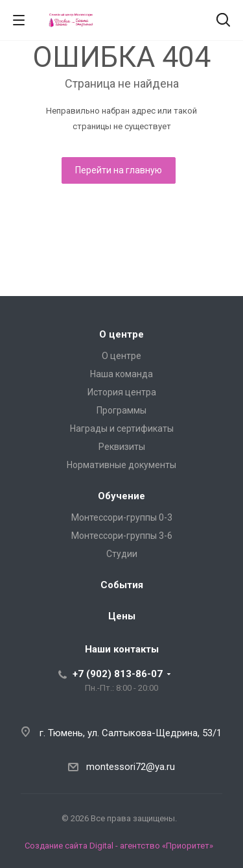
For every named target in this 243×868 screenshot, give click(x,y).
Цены (122, 616)
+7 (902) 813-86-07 (118, 674)
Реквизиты (122, 447)
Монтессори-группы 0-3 (122, 517)
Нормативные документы (121, 465)
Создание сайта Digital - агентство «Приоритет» (119, 846)
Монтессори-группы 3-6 (122, 536)
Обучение (121, 496)
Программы (121, 410)
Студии (122, 554)
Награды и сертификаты (122, 428)
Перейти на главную (119, 170)
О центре (121, 334)
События (122, 585)
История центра (122, 392)
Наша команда (121, 374)
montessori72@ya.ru (131, 767)
